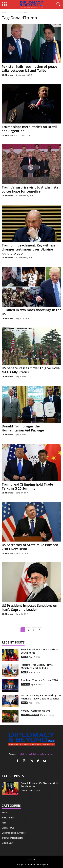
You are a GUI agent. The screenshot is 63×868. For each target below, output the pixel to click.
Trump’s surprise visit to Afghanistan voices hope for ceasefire (31, 189)
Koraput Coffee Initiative (35, 711)
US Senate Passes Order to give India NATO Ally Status (31, 370)
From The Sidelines (30, 715)
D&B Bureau (8, 75)
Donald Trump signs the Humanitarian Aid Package (23, 428)
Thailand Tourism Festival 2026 (39, 680)
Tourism (25, 684)
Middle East (7, 843)
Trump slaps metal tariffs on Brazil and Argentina (29, 129)
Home (4, 13)
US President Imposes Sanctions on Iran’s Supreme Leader (29, 608)
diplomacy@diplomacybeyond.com (37, 754)
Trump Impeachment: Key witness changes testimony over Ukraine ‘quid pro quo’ (28, 249)
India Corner (8, 818)
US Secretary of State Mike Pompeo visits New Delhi (30, 547)
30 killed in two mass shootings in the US (32, 312)
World (24, 657)
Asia (4, 823)
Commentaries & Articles (14, 833)
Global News (8, 828)
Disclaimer (32, 859)
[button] (58, 5)
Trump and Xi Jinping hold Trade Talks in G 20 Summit (27, 486)
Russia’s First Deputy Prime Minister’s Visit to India (37, 666)
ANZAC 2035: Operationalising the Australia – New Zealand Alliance (41, 697)
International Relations (13, 838)
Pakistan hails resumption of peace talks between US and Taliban (29, 69)
